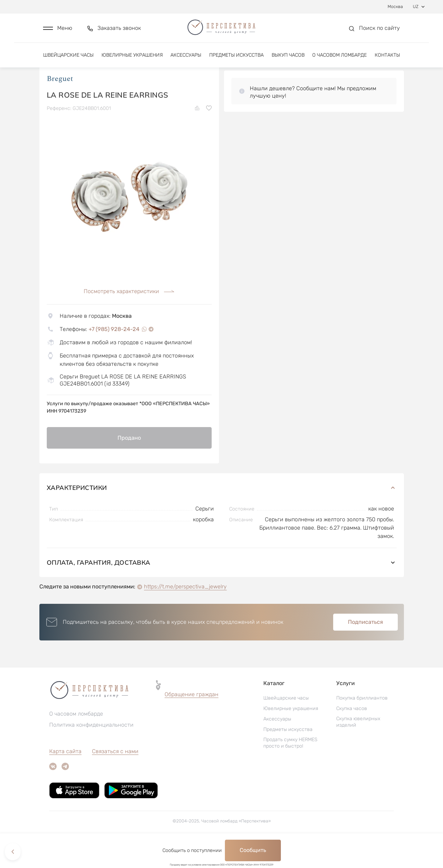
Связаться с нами (115, 777)
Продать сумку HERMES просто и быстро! (290, 769)
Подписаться (365, 648)
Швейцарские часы (68, 58)
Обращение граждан (192, 720)
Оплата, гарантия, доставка (222, 588)
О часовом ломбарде (339, 58)
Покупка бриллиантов (362, 724)
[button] (58, 30)
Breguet (60, 104)
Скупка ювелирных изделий (358, 748)
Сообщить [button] (253, 850)
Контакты (387, 58)
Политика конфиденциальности (91, 751)
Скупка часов (352, 734)
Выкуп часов (288, 58)
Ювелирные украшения (132, 58)
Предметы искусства (236, 58)
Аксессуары (186, 58)
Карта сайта (65, 777)
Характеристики (222, 513)
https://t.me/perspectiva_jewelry (185, 612)
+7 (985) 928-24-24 (114, 355)
